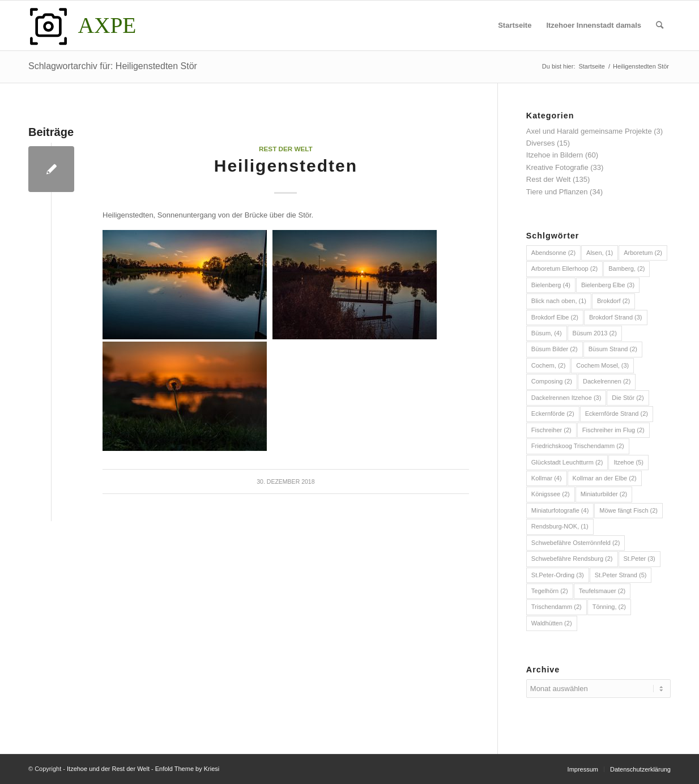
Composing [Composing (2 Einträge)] (552, 381)
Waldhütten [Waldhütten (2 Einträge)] (552, 623)
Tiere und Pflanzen (557, 192)
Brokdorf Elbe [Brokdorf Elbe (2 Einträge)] (555, 317)
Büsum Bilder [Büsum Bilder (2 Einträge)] (555, 349)
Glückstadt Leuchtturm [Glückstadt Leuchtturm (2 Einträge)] (567, 462)
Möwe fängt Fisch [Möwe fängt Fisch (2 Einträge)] (628, 510)
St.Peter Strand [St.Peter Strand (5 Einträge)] (621, 575)
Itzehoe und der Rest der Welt (108, 769)
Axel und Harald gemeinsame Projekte (589, 131)
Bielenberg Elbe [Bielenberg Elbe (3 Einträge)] (608, 285)
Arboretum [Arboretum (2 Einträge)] (643, 253)
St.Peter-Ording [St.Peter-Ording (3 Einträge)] (558, 575)
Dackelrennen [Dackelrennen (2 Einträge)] (607, 381)
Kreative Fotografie (557, 167)
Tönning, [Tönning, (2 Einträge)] (609, 607)
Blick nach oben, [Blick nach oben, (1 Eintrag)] (559, 301)
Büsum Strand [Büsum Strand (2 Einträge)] (613, 349)
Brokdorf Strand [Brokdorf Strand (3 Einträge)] (616, 317)
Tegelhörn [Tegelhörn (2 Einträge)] (550, 591)
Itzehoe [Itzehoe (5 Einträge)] (628, 462)
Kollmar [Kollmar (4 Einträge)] (547, 478)
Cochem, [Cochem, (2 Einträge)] (549, 365)
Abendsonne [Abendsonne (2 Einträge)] (553, 253)
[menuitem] (515, 25)
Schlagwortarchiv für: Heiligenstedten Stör (113, 66)
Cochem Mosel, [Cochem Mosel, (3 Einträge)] (602, 365)
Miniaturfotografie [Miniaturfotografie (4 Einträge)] (560, 510)
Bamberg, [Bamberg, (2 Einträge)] (626, 269)
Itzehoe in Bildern (555, 155)
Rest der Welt (286, 149)
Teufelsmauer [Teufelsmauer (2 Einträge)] (602, 591)
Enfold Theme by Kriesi (187, 769)
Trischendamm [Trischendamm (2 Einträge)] (557, 607)
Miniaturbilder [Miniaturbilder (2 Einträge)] (604, 494)
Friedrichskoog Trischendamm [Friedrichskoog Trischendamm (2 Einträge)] (578, 446)
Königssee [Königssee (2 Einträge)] (551, 494)
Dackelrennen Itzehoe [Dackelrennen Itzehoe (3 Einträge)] (566, 398)
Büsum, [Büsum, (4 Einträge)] (547, 333)
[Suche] (660, 25)
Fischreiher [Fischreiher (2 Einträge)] (551, 430)
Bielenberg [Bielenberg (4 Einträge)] (551, 285)
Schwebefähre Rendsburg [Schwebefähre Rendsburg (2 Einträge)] (572, 559)
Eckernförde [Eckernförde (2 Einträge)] (553, 414)
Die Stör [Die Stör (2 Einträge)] (628, 398)
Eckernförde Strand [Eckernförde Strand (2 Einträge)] (617, 414)
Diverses (541, 143)
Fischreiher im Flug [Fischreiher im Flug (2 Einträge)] (613, 430)
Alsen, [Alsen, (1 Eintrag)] (600, 253)
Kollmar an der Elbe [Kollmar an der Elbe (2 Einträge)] (605, 478)
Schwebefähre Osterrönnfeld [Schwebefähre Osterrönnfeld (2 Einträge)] (576, 543)
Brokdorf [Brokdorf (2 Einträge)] (613, 301)
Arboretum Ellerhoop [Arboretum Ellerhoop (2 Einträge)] (564, 269)
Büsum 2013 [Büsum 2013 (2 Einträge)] (595, 333)
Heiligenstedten (286, 166)
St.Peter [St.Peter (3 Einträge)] (640, 559)
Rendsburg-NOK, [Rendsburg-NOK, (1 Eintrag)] (560, 526)
